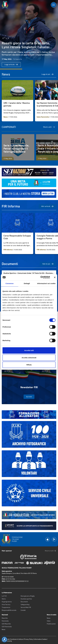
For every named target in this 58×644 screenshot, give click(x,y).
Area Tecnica (6, 605)
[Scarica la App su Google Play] (54, 539)
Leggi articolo (11, 65)
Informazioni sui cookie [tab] (46, 283)
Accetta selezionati (29, 358)
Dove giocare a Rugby (28, 596)
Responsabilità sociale (9, 610)
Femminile (5, 621)
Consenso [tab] (10, 283)
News (4, 629)
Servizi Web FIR (26, 607)
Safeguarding (25, 605)
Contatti (23, 610)
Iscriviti (29, 397)
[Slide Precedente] (3, 38)
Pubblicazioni (51, 624)
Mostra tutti (51, 551)
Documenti (24, 602)
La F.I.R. (4, 596)
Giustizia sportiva (26, 599)
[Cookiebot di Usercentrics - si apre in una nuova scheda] (40, 277)
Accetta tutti (29, 350)
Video (49, 621)
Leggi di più (48, 74)
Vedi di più (48, 264)
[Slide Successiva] (8, 38)
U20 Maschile (6, 624)
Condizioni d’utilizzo (17, 639)
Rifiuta (29, 365)
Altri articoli (47, 206)
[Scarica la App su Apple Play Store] (48, 539)
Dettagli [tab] (27, 283)
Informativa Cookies (40, 639)
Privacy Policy (29, 639)
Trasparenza (6, 607)
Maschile (5, 618)
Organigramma (7, 602)
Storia (4, 599)
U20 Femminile (7, 627)
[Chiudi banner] (55, 277)
